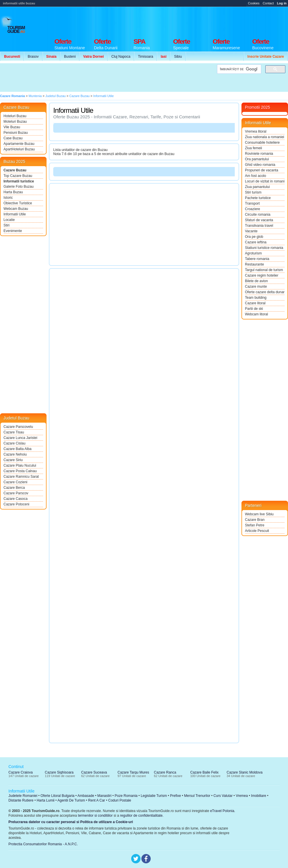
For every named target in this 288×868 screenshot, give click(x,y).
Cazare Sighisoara (59, 772)
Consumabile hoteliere (262, 143)
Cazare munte (256, 287)
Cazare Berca (14, 488)
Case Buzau (13, 138)
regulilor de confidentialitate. (142, 816)
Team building (256, 298)
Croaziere (253, 209)
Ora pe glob (254, 237)
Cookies (254, 3)
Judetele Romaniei (23, 796)
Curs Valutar (223, 796)
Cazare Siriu (13, 460)
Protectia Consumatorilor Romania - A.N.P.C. (43, 844)
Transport (252, 203)
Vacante (251, 231)
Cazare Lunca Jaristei (20, 438)
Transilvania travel (259, 226)
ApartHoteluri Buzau (19, 149)
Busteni (70, 57)
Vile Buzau (12, 127)
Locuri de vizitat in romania (265, 181)
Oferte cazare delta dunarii (265, 292)
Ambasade (86, 796)
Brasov (33, 57)
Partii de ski (254, 309)
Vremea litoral (256, 131)
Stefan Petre (255, 525)
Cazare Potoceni (16, 504)
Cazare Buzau (15, 170)
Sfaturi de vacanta (259, 220)
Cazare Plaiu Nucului (20, 465)
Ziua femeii (254, 148)
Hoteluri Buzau (15, 116)
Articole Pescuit (257, 531)
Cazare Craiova (21, 772)
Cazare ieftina (256, 242)
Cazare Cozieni (15, 482)
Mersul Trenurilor (197, 796)
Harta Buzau (13, 192)
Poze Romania (126, 796)
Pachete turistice (258, 198)
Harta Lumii (46, 800)
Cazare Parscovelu (18, 427)
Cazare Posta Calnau (20, 471)
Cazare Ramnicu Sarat (21, 477)
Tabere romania (257, 259)
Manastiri (104, 796)
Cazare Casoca (16, 499)
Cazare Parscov (16, 493)
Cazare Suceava (94, 772)
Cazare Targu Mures (133, 772)
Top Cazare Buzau (18, 176)
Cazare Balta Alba (17, 449)
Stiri (7, 225)
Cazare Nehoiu (15, 454)
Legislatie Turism (154, 796)
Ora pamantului (257, 159)
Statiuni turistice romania (264, 248)
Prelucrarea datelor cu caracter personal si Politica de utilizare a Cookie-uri (71, 822)
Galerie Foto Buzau (18, 187)
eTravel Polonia (222, 811)
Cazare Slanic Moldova (245, 772)
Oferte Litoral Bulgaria (57, 796)
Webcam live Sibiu (259, 514)
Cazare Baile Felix (204, 772)
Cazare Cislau (14, 443)
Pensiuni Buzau (16, 133)
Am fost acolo (256, 176)
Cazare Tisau (14, 432)
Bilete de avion (256, 281)
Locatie (9, 220)
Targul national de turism (264, 270)
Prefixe (176, 796)
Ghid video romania (260, 165)
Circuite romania (258, 215)
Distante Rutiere (21, 800)
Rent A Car (97, 800)
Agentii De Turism (71, 800)
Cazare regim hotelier (262, 275)
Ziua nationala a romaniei (265, 137)
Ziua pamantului (257, 187)
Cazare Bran (255, 520)
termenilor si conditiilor (95, 816)
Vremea (242, 796)
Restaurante (254, 264)
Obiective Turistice (18, 203)
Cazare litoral (255, 303)
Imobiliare (259, 796)
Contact (268, 3)
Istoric (8, 198)
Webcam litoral (256, 314)
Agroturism (253, 253)
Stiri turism (253, 192)
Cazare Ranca (165, 772)
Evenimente (13, 231)
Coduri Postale (120, 800)
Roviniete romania (259, 154)
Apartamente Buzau (19, 144)
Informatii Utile (15, 214)
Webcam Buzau (16, 209)
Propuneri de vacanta (262, 170)
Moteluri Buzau (15, 122)
